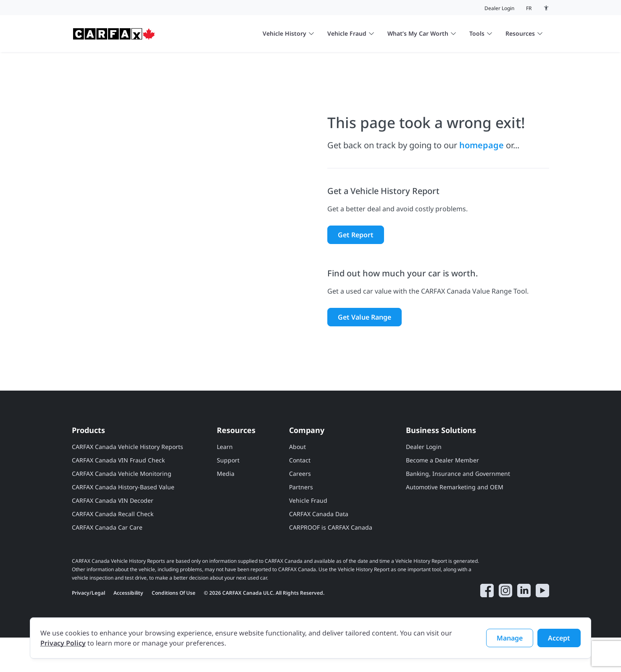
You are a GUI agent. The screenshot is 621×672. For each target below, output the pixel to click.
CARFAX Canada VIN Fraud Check (118, 495)
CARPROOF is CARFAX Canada (331, 562)
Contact (300, 495)
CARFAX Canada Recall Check (113, 548)
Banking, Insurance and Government (458, 508)
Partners (301, 521)
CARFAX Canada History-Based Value (123, 521)
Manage (510, 638)
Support (228, 495)
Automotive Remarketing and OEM (455, 521)
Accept (559, 638)
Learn (225, 481)
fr (529, 8)
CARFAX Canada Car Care (107, 562)
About (297, 481)
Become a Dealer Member (442, 495)
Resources (524, 33)
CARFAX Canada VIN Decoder (113, 535)
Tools (481, 33)
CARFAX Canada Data (319, 548)
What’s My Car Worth (422, 33)
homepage (482, 162)
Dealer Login (499, 8)
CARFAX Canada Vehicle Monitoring (122, 508)
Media (226, 508)
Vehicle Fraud (351, 33)
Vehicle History (288, 33)
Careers (300, 508)
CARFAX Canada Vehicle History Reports (128, 481)
